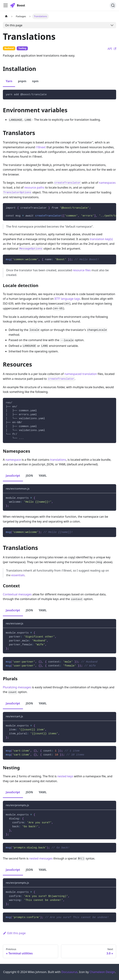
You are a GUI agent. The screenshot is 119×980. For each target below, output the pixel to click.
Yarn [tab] (9, 81)
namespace (13, 460)
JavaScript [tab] (13, 476)
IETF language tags (67, 299)
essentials (18, 575)
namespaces (107, 183)
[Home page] (6, 16)
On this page (14, 25)
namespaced (73, 374)
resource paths (34, 187)
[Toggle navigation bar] (6, 5)
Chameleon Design (102, 972)
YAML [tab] (43, 476)
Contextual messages (17, 594)
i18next (41, 147)
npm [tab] (35, 81)
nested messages (41, 858)
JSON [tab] (29, 476)
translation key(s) (101, 239)
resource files (82, 270)
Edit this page (14, 933)
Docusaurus (69, 972)
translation (90, 374)
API (112, 49)
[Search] (113, 5)
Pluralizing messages (17, 687)
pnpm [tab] (22, 81)
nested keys (65, 776)
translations (58, 460)
